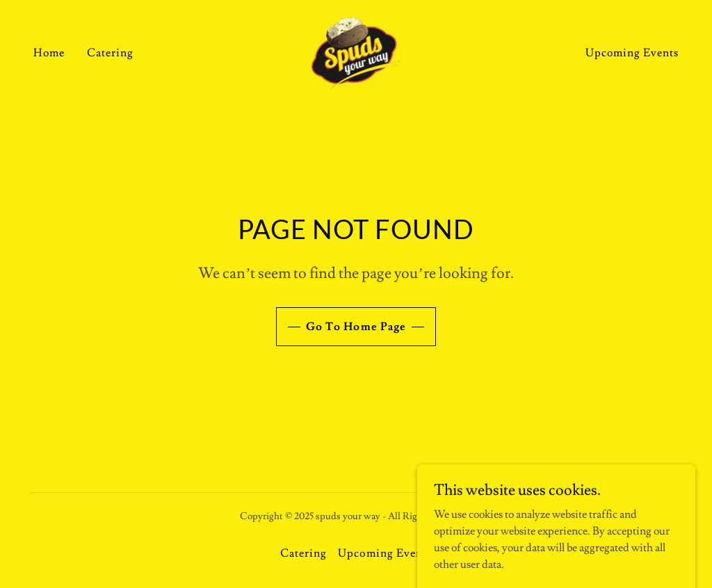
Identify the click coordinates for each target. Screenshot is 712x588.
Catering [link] (110, 53)
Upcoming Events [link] (632, 53)
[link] (356, 50)
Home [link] (49, 53)
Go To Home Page (356, 327)
